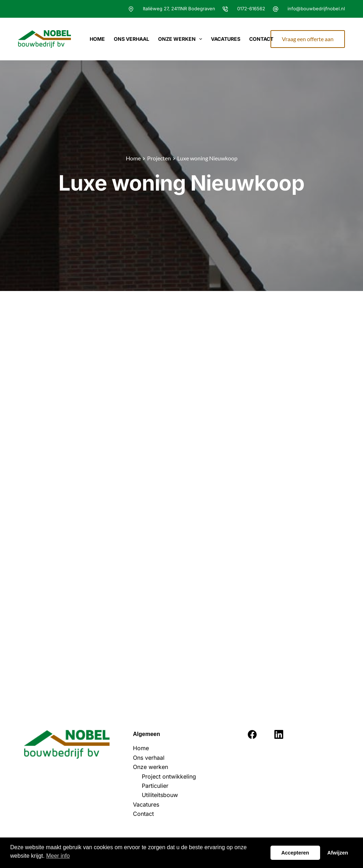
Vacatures (226, 39)
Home (97, 39)
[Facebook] (252, 734)
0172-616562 (251, 9)
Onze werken (182, 39)
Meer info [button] (58, 856)
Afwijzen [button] (337, 853)
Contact (261, 39)
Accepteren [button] (295, 853)
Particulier (155, 786)
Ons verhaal (132, 39)
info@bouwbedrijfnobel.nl (316, 9)
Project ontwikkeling (169, 776)
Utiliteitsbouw (160, 795)
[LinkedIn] (279, 734)
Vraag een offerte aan (308, 39)
